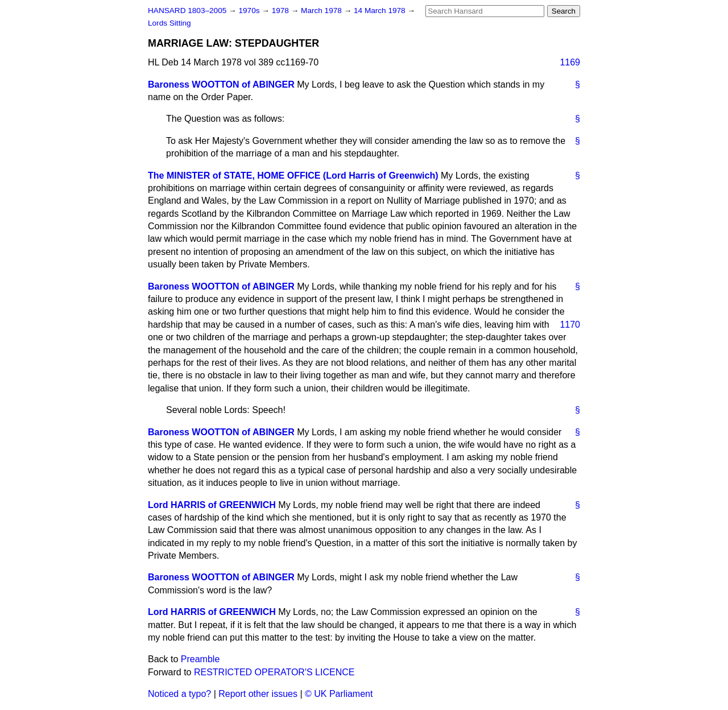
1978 (282, 11)
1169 (570, 62)
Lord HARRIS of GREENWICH (212, 505)
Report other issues (258, 694)
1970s (250, 11)
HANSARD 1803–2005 (187, 11)
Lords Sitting (169, 23)
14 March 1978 (380, 11)
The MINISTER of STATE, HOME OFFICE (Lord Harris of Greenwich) (293, 176)
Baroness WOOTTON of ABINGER (221, 84)
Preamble (200, 659)
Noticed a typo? (179, 694)
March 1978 (322, 11)
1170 (570, 325)
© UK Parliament (339, 694)
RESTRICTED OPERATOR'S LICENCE (274, 672)
